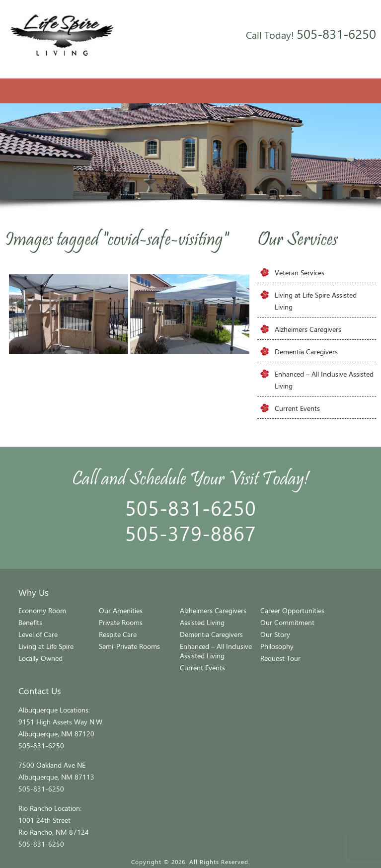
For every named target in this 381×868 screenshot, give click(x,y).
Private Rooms (121, 622)
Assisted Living (202, 622)
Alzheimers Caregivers (308, 329)
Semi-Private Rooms (129, 646)
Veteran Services (300, 273)
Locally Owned (40, 658)
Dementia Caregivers (306, 352)
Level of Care (38, 634)
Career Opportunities (292, 610)
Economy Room (42, 610)
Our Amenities (121, 610)
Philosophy (277, 646)
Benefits (30, 622)
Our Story (275, 634)
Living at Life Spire (46, 646)
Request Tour (280, 658)
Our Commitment (287, 622)
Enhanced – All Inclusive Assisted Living (216, 651)
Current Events (297, 408)
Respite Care (118, 634)
